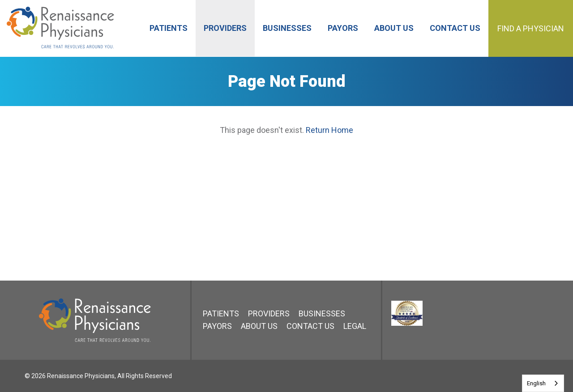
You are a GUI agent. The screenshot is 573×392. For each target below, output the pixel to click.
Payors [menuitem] (343, 28)
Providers (269, 313)
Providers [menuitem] (225, 28)
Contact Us (310, 326)
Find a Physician (531, 28)
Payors (217, 326)
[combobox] (543, 383)
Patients (221, 313)
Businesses (322, 313)
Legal (355, 326)
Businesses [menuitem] (287, 28)
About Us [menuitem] (394, 28)
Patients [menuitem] (169, 28)
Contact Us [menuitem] (455, 28)
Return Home (329, 130)
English (536, 383)
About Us (259, 326)
